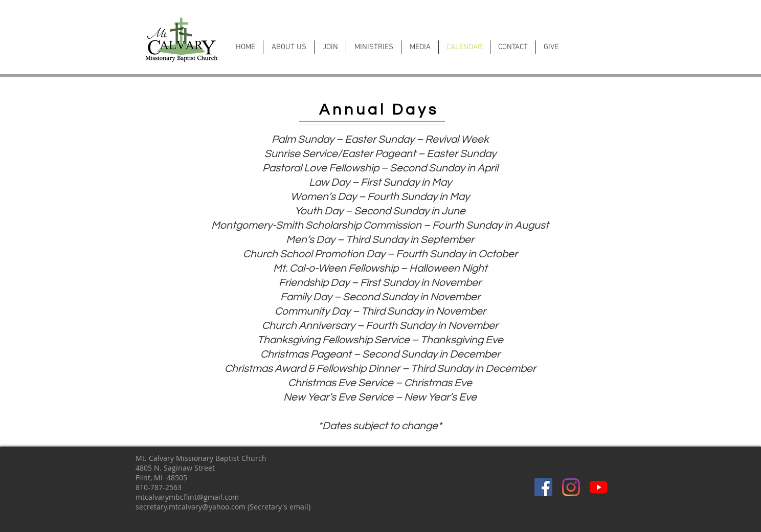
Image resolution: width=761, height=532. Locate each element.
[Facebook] (543, 487)
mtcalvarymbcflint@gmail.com (187, 497)
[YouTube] (599, 487)
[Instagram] (571, 487)
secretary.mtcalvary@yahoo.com (191, 507)
